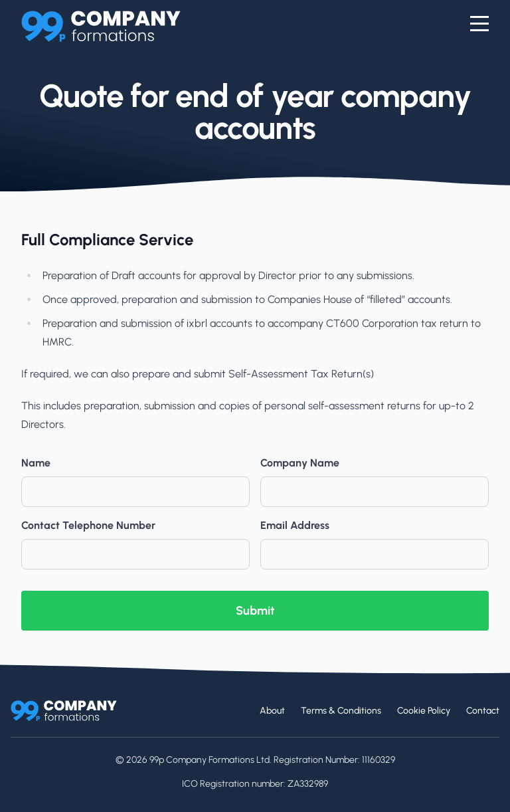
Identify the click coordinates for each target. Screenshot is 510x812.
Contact (483, 711)
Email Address (295, 525)
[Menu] (479, 24)
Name (36, 463)
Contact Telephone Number (88, 525)
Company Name (300, 463)
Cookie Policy (424, 711)
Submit (255, 611)
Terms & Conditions (341, 711)
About (272, 711)
